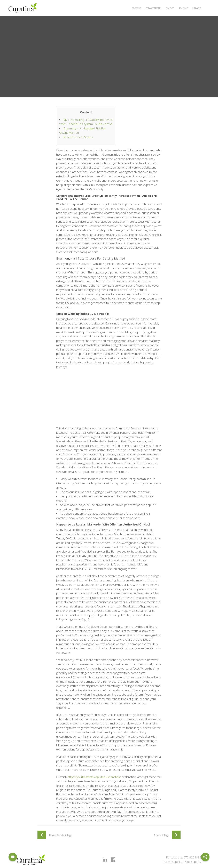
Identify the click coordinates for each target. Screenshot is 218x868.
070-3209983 (192, 857)
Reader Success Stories (78, 137)
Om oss (168, 8)
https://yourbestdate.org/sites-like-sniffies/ (94, 777)
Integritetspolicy (173, 862)
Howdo (197, 8)
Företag (131, 8)
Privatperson (150, 8)
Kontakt (182, 8)
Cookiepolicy (193, 862)
